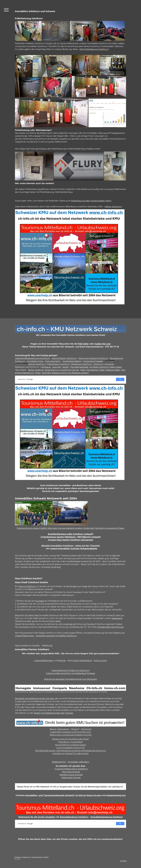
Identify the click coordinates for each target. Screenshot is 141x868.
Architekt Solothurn (99, 367)
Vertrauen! (86, 729)
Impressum (18, 857)
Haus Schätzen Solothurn (64, 358)
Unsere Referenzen (25, 636)
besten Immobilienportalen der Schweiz (54, 713)
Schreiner (109, 364)
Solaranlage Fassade (93, 361)
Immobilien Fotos (35, 361)
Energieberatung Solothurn (74, 817)
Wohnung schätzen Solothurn (93, 358)
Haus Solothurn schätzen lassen (70, 745)
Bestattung (29, 373)
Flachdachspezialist (79, 367)
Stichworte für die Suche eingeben (37, 817)
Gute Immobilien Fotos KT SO (71, 748)
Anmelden (123, 861)
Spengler (57, 367)
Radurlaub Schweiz (71, 778)
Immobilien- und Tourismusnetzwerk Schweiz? (50, 795)
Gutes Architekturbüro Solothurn (71, 769)
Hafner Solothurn (113, 207)
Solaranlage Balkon (72, 361)
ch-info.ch (81, 795)
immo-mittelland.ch (83, 661)
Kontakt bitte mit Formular (111, 627)
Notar (38, 373)
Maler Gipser (116, 367)
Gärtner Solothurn (37, 364)
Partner (62, 661)
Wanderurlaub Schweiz (71, 775)
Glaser (102, 370)
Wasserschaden (113, 370)
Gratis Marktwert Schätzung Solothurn (71, 670)
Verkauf (75, 729)
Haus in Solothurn (27, 586)
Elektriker (47, 373)
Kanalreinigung (52, 370)
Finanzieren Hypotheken (70, 742)
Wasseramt (117, 618)
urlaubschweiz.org (116, 795)
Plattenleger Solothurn (58, 364)
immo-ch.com (100, 661)
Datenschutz (27, 857)
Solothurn (98, 364)
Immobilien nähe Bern (78, 762)
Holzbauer (46, 367)
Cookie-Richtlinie (37, 857)
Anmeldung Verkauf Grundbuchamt (71, 754)
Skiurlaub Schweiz (71, 772)
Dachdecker (92, 370)
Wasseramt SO (59, 762)
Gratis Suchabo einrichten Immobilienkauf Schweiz (70, 673)
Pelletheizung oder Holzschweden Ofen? (91, 201)
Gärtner (75, 370)
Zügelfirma (66, 370)
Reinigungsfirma (36, 370)
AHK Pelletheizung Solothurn (94, 49)
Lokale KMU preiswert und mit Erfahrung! (70, 732)
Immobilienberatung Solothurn (107, 817)
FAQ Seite (83, 344)
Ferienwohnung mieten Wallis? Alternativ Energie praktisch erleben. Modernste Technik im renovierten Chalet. (71, 528)
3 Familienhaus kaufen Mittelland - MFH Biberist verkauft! (71, 537)
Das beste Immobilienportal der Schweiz (35, 699)
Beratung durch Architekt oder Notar (71, 739)
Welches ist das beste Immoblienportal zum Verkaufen (70, 679)
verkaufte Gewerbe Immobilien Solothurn (56, 636)
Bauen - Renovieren (59, 729)
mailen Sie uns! (103, 344)
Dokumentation (53, 361)
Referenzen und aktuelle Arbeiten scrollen (71, 735)
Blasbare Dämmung (62, 373)
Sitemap (46, 857)
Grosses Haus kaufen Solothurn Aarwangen (71, 540)
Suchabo (40, 601)
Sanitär (66, 367)
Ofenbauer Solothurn (81, 364)
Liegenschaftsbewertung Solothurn (32, 358)
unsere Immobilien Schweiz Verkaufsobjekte (74, 549)
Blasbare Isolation (80, 373)
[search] (65, 379)
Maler (83, 370)
